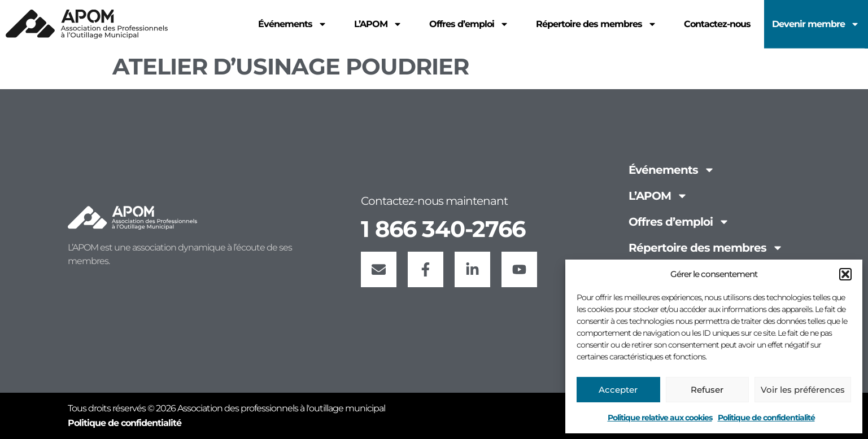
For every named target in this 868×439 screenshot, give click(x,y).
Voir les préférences (803, 390)
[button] (845, 274)
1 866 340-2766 (443, 229)
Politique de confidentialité (766, 418)
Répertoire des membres (706, 248)
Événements (672, 170)
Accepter (618, 390)
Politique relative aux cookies (660, 418)
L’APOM (658, 196)
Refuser (707, 390)
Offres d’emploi (679, 222)
